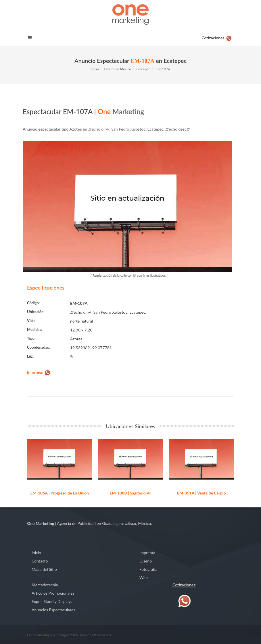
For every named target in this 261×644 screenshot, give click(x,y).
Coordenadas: (38, 347)
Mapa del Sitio (44, 569)
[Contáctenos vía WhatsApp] (217, 37)
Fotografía (148, 569)
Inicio (95, 69)
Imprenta (147, 553)
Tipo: (31, 338)
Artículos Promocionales (53, 593)
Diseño (146, 561)
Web (144, 578)
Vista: (32, 321)
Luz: (30, 356)
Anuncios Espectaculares (53, 610)
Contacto (40, 561)
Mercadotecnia (45, 585)
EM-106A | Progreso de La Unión (60, 493)
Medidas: (35, 329)
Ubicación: (36, 312)
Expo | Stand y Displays (52, 601)
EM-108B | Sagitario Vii (130, 493)
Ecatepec (143, 69)
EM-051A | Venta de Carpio (201, 493)
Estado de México (118, 69)
